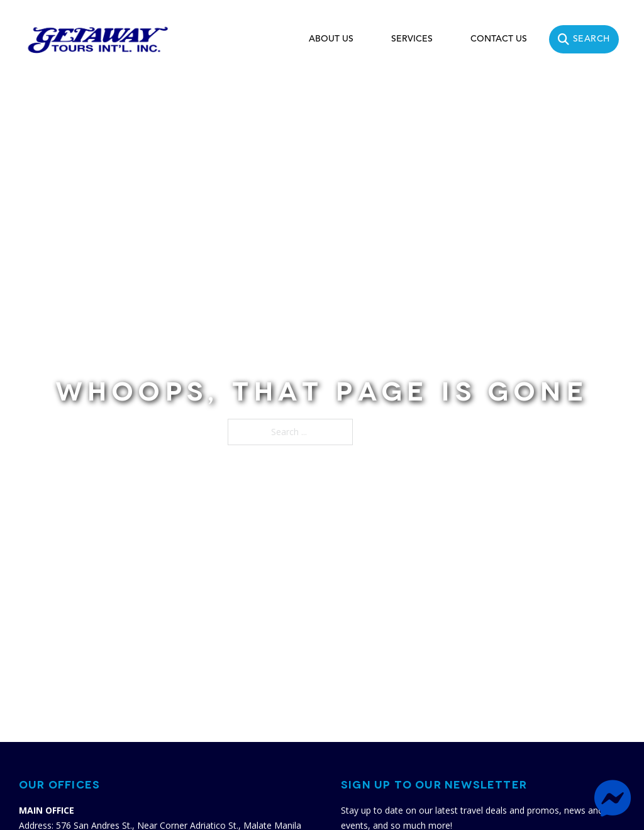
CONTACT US (499, 39)
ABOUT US (331, 39)
